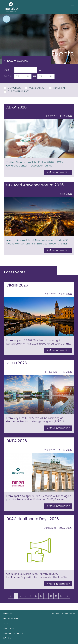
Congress (14, 88)
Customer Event (18, 92)
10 (61, 596)
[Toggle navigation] (72, 7)
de (5, 638)
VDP (6, 623)
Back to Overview (17, 61)
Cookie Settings (14, 633)
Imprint (8, 614)
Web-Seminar (37, 88)
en (10, 638)
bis (34, 77)
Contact (9, 628)
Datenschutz (12, 619)
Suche (8, 70)
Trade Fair (60, 88)
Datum (8, 77)
